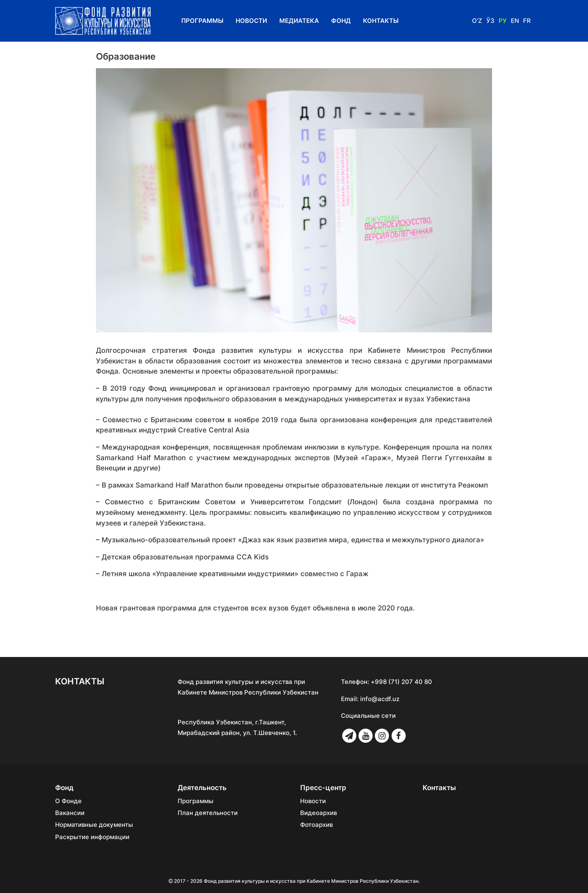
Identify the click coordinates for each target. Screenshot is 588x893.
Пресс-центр (323, 788)
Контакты (381, 21)
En (515, 21)
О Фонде (68, 801)
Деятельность (202, 788)
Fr (527, 21)
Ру (503, 21)
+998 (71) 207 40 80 (401, 682)
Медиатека (299, 21)
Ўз (490, 21)
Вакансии (70, 813)
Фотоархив (316, 825)
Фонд (341, 21)
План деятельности (208, 813)
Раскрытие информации (92, 837)
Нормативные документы (94, 825)
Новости (251, 21)
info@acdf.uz (380, 699)
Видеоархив (318, 813)
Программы (202, 21)
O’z (477, 21)
